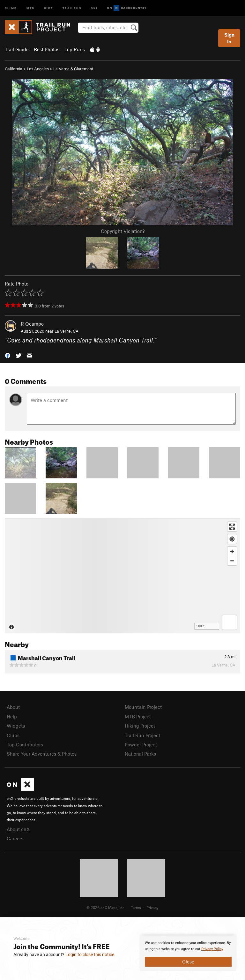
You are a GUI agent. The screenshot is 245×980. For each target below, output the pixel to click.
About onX (18, 829)
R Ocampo (32, 324)
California (14, 69)
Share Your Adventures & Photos (42, 754)
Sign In (229, 38)
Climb (11, 8)
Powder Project (141, 744)
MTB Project (138, 716)
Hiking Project (140, 726)
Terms (136, 907)
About (13, 707)
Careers (15, 838)
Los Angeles (38, 69)
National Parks (140, 754)
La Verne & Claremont (73, 69)
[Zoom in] (232, 551)
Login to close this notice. (90, 955)
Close (188, 962)
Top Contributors (25, 744)
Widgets (16, 726)
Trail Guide (17, 49)
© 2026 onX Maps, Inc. (106, 907)
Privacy (152, 907)
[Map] (122, 576)
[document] (188, 953)
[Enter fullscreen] (232, 527)
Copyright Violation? (123, 231)
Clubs (13, 735)
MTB (30, 8)
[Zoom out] (232, 561)
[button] (8, 355)
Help (12, 716)
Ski (94, 8)
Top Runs (75, 49)
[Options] (230, 622)
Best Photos (47, 49)
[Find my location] (232, 539)
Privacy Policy (212, 949)
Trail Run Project (142, 735)
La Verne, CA (67, 331)
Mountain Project (143, 707)
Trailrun (72, 8)
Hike (48, 8)
